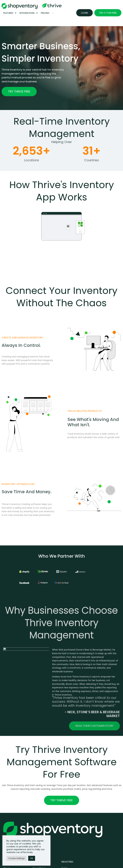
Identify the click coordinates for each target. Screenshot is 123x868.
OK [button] (32, 858)
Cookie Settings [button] (16, 858)
